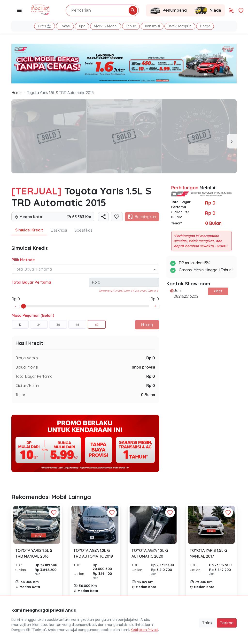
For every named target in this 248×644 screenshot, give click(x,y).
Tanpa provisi (142, 367)
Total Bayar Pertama (31, 282)
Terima (227, 623)
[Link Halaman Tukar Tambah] (232, 10)
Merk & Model (106, 26)
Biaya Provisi (27, 367)
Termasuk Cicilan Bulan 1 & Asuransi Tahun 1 (128, 291)
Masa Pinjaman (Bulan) (33, 315)
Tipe (82, 26)
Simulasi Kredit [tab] (29, 230)
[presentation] (232, 141)
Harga (205, 26)
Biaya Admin (27, 358)
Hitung (147, 325)
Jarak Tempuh (180, 26)
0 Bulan (148, 395)
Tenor (20, 395)
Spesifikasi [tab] (84, 230)
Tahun (131, 26)
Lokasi (65, 26)
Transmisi (152, 26)
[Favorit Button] (54, 512)
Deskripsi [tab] (59, 230)
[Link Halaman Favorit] (241, 10)
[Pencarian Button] (133, 10)
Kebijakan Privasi (144, 630)
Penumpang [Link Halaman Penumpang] (168, 10)
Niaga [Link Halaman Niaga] (208, 10)
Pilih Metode (23, 260)
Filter (45, 26)
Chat (218, 291)
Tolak (207, 623)
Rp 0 (151, 358)
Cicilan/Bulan (27, 385)
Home (16, 93)
